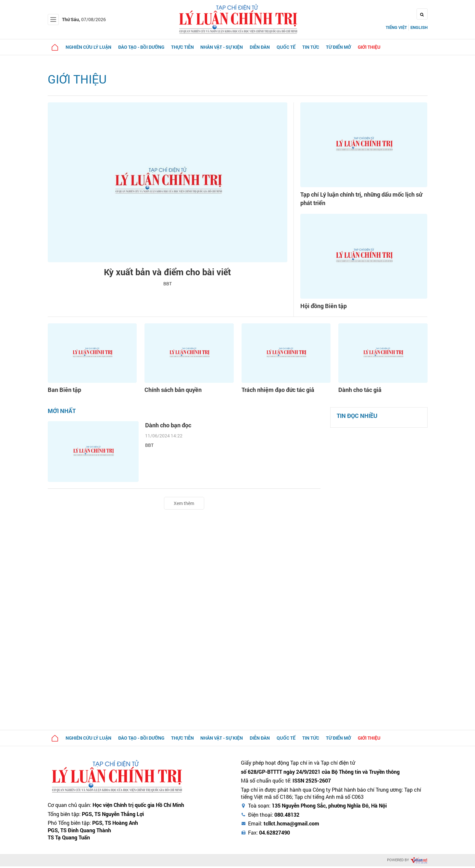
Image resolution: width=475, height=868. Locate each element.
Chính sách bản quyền (170, 392)
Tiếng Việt (396, 27)
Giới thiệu (379, 47)
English (419, 27)
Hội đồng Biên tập (326, 308)
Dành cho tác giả (358, 392)
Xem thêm (184, 505)
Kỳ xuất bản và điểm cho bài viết (167, 272)
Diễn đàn (266, 47)
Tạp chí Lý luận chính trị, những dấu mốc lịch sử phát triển (364, 200)
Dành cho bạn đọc (171, 427)
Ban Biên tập (62, 392)
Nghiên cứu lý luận (90, 47)
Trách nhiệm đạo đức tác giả (274, 392)
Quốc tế (293, 47)
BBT (168, 286)
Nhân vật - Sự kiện (226, 47)
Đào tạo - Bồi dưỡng (144, 47)
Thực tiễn (186, 47)
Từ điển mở (347, 47)
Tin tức (319, 47)
